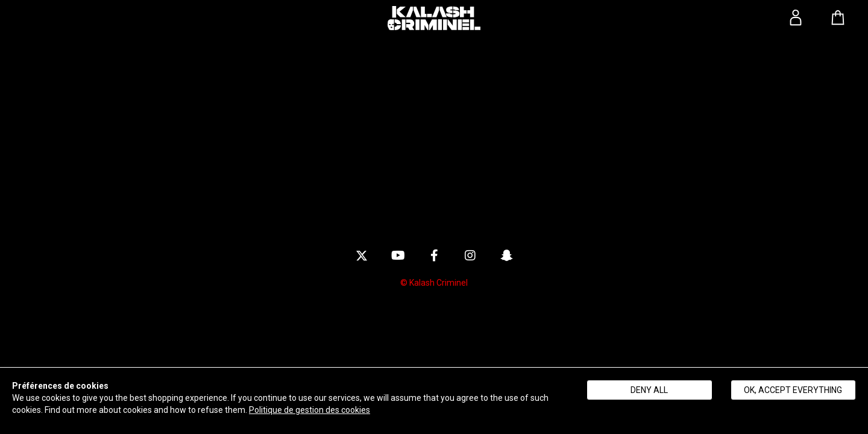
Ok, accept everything (793, 390)
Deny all (649, 390)
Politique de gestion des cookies (310, 410)
